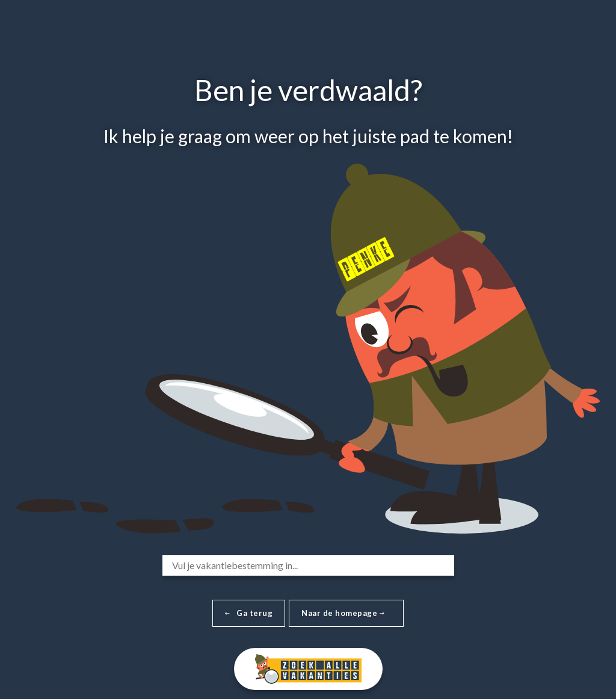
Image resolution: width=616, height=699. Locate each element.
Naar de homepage (343, 613)
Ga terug (249, 613)
